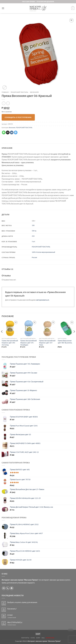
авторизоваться (43, 300)
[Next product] (4, 103)
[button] (3, 8)
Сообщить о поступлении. (18, 117)
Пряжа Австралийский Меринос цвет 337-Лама (47, 343)
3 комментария (16, 625)
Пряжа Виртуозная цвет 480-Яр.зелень (65, 342)
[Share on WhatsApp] (4, 132)
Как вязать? (12, 609)
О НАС (10, 615)
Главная (5, 92)
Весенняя (34, 92)
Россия (34, 257)
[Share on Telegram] (16, 132)
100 (33, 225)
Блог (38, 638)
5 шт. (34, 241)
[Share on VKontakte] (12, 132)
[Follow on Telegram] (12, 588)
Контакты (25, 638)
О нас (33, 638)
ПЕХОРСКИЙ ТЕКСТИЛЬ (19, 92)
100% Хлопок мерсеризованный (43, 252)
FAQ (43, 638)
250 (33, 236)
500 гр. (34, 231)
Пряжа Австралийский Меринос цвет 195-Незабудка (28, 343)
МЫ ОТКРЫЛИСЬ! (15, 622)
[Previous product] (8, 103)
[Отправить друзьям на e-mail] (8, 132)
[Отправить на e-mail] (4, 588)
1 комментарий (14, 617)
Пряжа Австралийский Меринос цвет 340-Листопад (10, 343)
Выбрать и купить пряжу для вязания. (22, 602)
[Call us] (8, 588)
